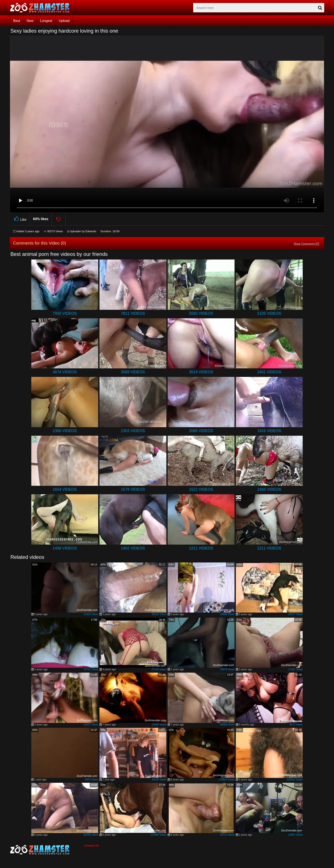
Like (20, 219)
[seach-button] (320, 8)
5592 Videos (201, 313)
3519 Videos (201, 372)
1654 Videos (65, 489)
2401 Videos (269, 372)
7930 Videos (65, 313)
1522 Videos (201, 489)
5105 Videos (269, 313)
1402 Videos (133, 548)
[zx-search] (259, 8)
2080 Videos (201, 431)
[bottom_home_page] (47, 850)
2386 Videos (65, 431)
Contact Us (92, 846)
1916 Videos (269, 431)
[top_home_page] (42, 8)
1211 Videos (201, 548)
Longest (46, 21)
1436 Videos (65, 548)
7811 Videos (133, 313)
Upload (64, 21)
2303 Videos (133, 431)
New (30, 21)
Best (17, 21)
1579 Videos (133, 489)
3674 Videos (65, 372)
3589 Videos (133, 372)
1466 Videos (269, 489)
